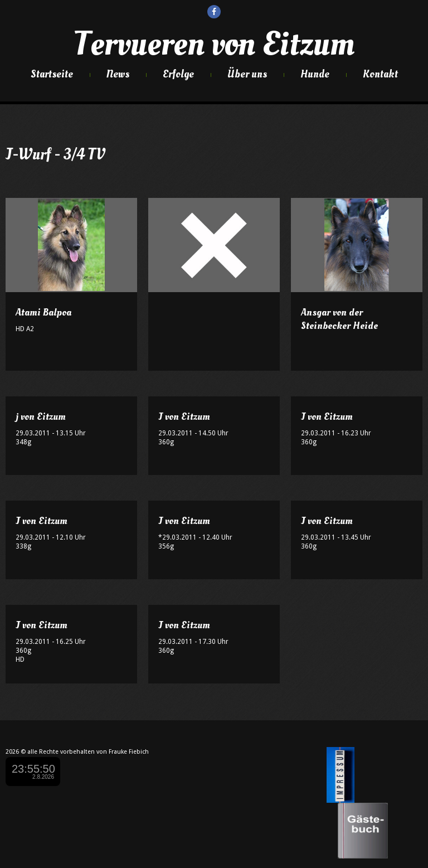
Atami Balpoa (43, 312)
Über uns (247, 74)
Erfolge (178, 74)
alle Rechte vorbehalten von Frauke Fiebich (88, 752)
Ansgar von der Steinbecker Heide (339, 319)
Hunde (315, 74)
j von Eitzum (41, 417)
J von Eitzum (184, 417)
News (118, 74)
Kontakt (380, 74)
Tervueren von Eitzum (214, 44)
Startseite (52, 74)
